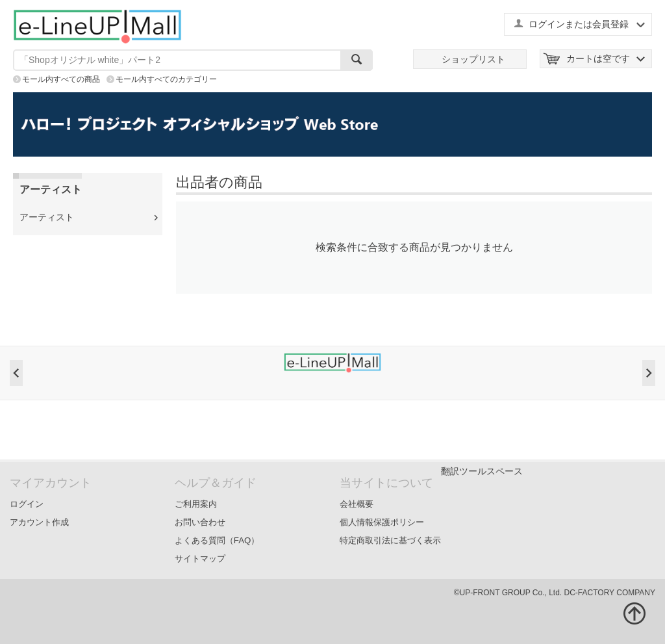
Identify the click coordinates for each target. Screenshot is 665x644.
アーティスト (47, 217)
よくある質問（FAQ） (217, 540)
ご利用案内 (196, 504)
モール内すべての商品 (61, 79)
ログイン (27, 504)
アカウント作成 (39, 522)
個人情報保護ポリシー (382, 522)
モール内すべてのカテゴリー (166, 79)
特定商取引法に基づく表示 (390, 540)
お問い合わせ (200, 522)
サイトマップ (200, 559)
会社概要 (357, 504)
